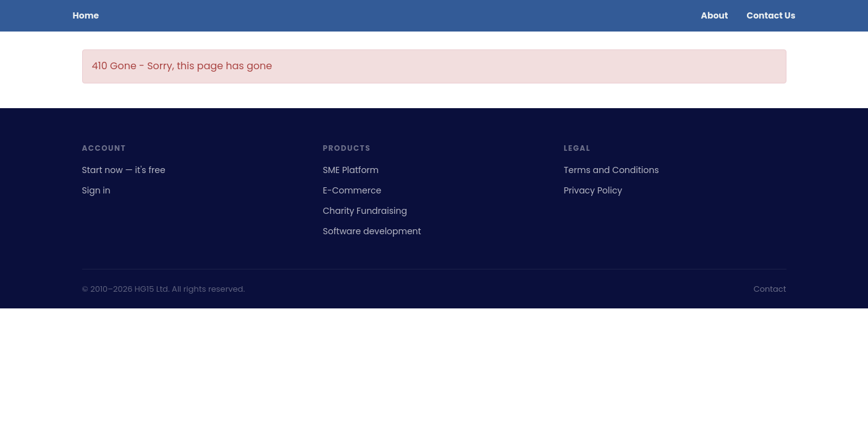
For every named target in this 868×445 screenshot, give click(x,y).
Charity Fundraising (365, 211)
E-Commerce (352, 190)
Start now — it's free (124, 170)
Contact (770, 289)
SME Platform (351, 170)
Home (86, 15)
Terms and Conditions (612, 170)
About (715, 15)
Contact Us (771, 15)
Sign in (96, 190)
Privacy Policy (593, 190)
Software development (372, 231)
